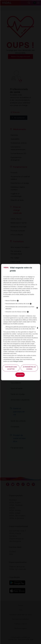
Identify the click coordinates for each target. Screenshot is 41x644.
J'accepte (20, 375)
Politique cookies (18, 361)
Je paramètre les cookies (29, 368)
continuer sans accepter (11, 368)
